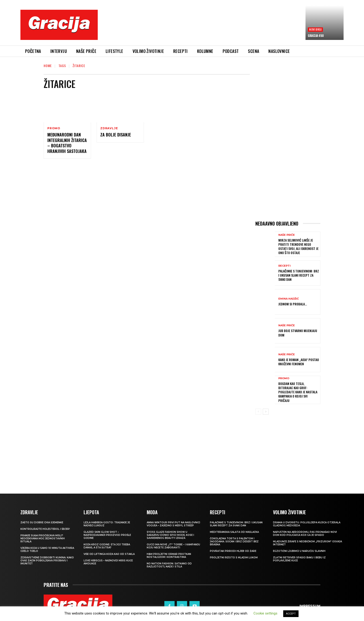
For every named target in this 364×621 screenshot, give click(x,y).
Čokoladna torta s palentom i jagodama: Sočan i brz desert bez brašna (234, 542)
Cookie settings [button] (265, 613)
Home (48, 66)
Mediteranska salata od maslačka (234, 532)
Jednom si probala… (293, 304)
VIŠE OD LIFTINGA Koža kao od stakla (109, 554)
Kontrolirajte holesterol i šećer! (45, 529)
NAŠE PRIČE (287, 235)
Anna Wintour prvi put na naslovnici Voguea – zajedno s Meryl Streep (173, 524)
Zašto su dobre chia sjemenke (42, 522)
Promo (54, 128)
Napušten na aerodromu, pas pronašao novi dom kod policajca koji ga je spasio (305, 534)
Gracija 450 (316, 36)
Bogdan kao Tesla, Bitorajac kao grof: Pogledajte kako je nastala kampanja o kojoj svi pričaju (298, 392)
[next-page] (266, 412)
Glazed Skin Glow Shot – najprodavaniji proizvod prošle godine (107, 535)
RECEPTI (284, 266)
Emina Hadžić (289, 299)
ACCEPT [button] (291, 614)
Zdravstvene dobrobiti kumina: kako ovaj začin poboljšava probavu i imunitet (47, 561)
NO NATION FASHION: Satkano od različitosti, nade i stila (169, 565)
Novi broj (315, 29)
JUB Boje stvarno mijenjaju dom (298, 333)
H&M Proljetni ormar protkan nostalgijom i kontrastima (169, 556)
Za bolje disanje (116, 135)
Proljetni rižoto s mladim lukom (234, 558)
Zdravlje (109, 128)
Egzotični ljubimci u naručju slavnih (299, 551)
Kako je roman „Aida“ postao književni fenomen (299, 362)
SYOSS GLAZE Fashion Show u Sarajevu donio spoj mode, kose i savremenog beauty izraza (170, 535)
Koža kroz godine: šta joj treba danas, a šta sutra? (107, 546)
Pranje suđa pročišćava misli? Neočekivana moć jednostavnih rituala (43, 539)
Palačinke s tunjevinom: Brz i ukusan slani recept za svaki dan (299, 275)
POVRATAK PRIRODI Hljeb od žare (233, 551)
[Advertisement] (202, 28)
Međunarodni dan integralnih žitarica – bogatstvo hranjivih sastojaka (67, 143)
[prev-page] (258, 412)
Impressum (310, 606)
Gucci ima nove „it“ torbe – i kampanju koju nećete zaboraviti (173, 546)
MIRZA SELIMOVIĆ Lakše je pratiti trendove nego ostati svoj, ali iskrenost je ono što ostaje (298, 246)
